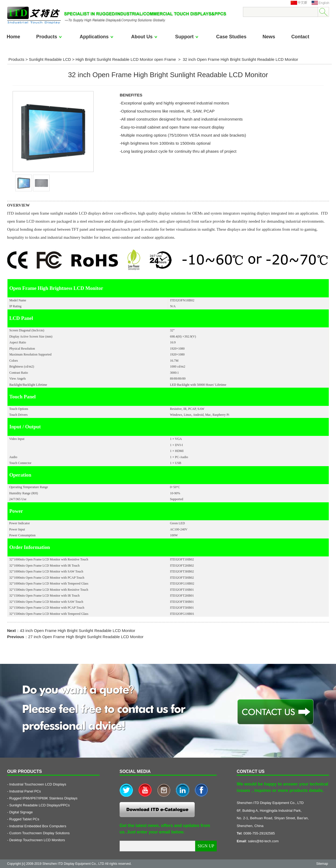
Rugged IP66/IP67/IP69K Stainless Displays (43, 798)
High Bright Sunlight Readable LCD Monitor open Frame (126, 59)
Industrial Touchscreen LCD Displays (38, 784)
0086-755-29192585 (259, 833)
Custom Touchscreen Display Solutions (39, 833)
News (269, 37)
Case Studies (231, 37)
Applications (97, 37)
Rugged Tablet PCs (24, 819)
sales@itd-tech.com (263, 841)
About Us (145, 37)
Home (13, 37)
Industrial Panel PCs (25, 791)
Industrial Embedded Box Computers (38, 826)
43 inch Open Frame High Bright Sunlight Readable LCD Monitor (77, 631)
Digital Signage (21, 812)
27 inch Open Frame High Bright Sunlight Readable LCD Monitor (86, 637)
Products (50, 37)
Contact (300, 37)
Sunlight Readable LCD (50, 59)
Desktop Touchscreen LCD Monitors (37, 840)
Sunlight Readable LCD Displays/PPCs (39, 805)
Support (188, 37)
